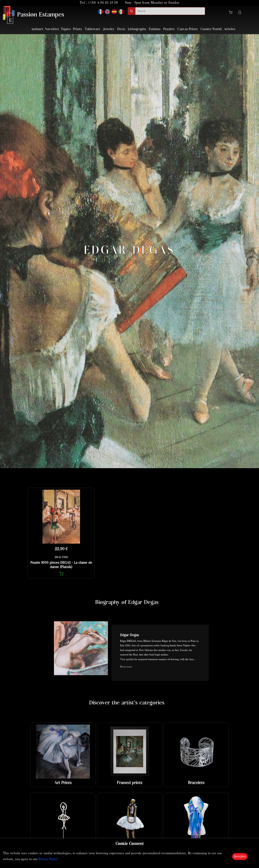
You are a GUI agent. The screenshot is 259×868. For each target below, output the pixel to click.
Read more (126, 667)
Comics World (211, 29)
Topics (66, 29)
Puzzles (169, 29)
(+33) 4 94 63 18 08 (103, 3)
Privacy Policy (48, 859)
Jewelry (109, 29)
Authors (37, 29)
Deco (121, 29)
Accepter (240, 856)
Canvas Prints (188, 29)
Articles (230, 29)
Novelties (52, 29)
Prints (77, 29)
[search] (170, 11)
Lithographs (137, 29)
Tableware (92, 29)
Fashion (155, 29)
